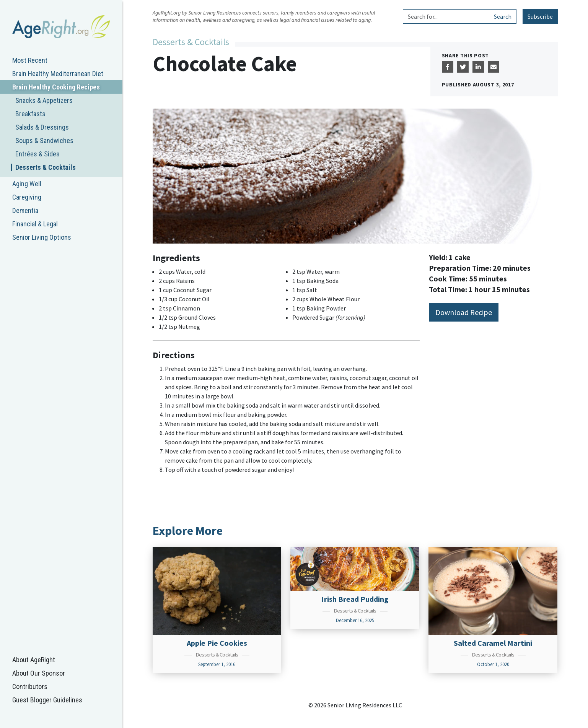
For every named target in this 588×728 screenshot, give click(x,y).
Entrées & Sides (37, 154)
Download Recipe (464, 312)
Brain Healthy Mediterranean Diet (58, 74)
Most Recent (30, 60)
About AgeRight (34, 660)
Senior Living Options (42, 237)
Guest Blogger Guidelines (47, 700)
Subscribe (540, 16)
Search (503, 16)
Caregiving (27, 197)
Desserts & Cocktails (46, 167)
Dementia (25, 210)
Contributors (30, 687)
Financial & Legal (35, 224)
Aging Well (27, 184)
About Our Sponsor (39, 673)
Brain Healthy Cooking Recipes (56, 87)
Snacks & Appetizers (44, 100)
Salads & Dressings (42, 127)
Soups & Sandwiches (44, 141)
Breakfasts (30, 114)
